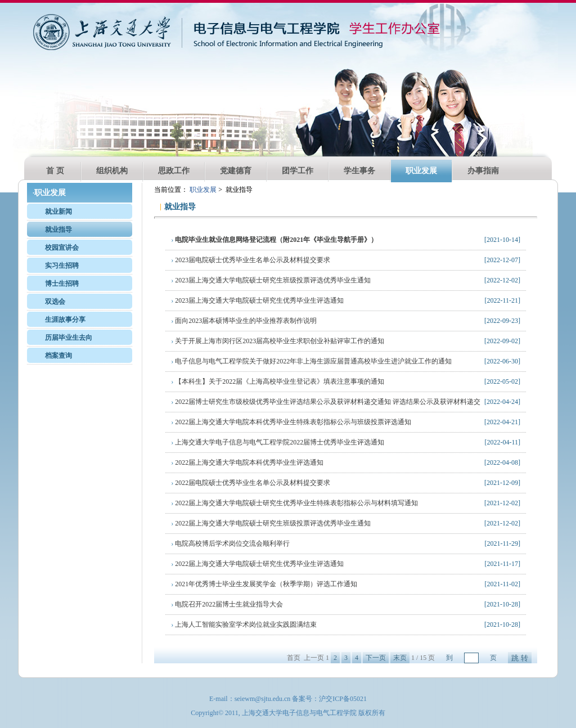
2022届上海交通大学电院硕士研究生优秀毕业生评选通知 (257, 564)
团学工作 (298, 171)
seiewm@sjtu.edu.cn (263, 699)
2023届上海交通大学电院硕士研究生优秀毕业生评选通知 (257, 300)
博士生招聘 (62, 284)
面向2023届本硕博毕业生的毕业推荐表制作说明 (244, 321)
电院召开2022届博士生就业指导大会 (227, 604)
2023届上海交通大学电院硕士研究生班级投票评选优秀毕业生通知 (271, 280)
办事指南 (483, 171)
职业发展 (421, 171)
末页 (400, 658)
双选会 (55, 302)
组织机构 (112, 171)
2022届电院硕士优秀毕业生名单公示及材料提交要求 (251, 483)
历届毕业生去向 (69, 338)
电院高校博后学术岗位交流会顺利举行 (230, 543)
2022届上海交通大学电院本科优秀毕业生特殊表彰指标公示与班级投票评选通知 (291, 422)
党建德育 (236, 171)
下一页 (376, 658)
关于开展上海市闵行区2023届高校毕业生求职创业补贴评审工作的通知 (278, 341)
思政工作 (174, 171)
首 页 (55, 171)
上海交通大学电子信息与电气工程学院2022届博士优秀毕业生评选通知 (278, 442)
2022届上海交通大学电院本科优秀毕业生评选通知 (247, 462)
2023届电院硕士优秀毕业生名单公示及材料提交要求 (251, 260)
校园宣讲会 (62, 248)
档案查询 (58, 356)
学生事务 (359, 171)
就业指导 (58, 230)
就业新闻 (58, 212)
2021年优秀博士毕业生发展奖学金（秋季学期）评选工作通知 (264, 584)
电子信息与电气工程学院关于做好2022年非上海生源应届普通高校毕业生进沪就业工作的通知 (311, 361)
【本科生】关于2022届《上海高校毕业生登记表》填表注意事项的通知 (278, 381)
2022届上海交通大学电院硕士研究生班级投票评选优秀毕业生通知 (271, 523)
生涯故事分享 (65, 320)
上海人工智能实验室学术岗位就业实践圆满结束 (244, 624)
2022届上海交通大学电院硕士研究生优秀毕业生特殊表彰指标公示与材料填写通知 (294, 503)
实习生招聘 (62, 266)
